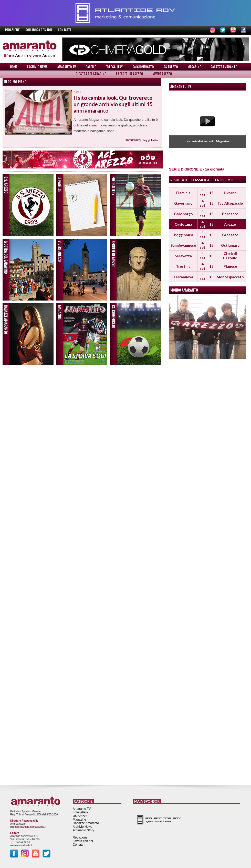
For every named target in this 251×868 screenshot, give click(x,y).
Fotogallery (114, 67)
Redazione (13, 30)
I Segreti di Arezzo (129, 74)
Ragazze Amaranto (224, 67)
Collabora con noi (39, 30)
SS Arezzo (171, 67)
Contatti (64, 30)
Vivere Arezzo (162, 74)
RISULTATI (179, 180)
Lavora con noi (83, 841)
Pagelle (91, 67)
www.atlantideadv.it (21, 845)
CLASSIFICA (200, 180)
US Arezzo (80, 816)
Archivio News (37, 67)
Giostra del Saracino (91, 74)
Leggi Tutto (150, 140)
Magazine (194, 67)
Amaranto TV (67, 67)
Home (14, 67)
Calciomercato (143, 67)
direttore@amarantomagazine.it (28, 827)
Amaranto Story (83, 830)
